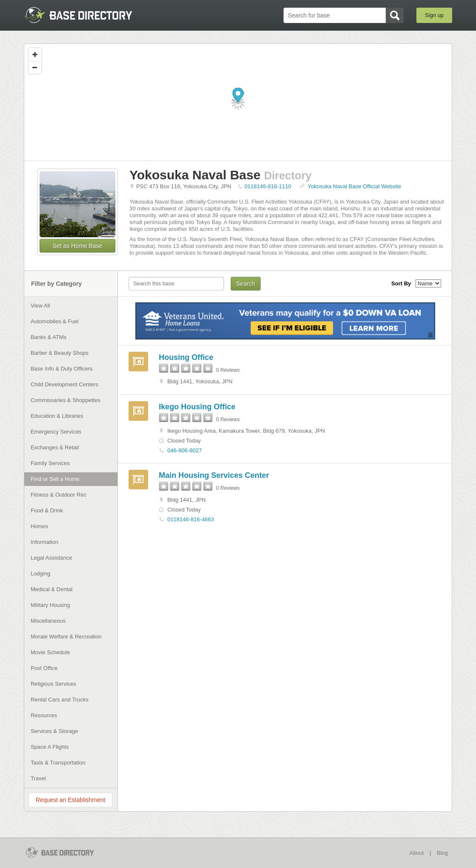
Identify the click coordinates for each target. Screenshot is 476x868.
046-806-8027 (185, 450)
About (416, 853)
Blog (442, 853)
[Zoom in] (35, 55)
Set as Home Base (78, 246)
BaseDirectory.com (86, 15)
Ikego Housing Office (197, 407)
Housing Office (186, 357)
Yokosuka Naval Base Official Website (354, 186)
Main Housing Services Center (214, 475)
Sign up (434, 15)
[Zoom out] (35, 67)
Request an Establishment (70, 800)
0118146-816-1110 (268, 186)
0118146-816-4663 (191, 519)
